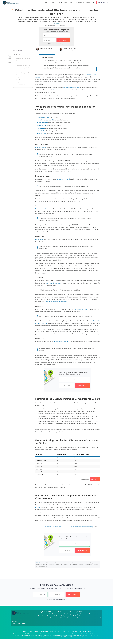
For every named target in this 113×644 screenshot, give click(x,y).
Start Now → (95, 479)
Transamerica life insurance (44, 209)
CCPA (90, 631)
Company (15, 621)
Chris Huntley (48, 49)
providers (38, 507)
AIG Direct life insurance (53, 283)
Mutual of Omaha (44, 117)
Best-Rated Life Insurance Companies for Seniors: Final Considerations (23, 82)
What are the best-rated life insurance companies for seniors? (23, 61)
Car (60, 3)
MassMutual (42, 133)
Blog (19, 624)
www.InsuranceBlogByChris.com (41, 631)
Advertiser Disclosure (18, 50)
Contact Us (24, 624)
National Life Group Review (53, 526)
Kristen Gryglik (73, 49)
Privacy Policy (74, 631)
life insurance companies (71, 88)
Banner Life (42, 125)
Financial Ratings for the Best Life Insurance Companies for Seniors (23, 75)
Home (53, 3)
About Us (14, 624)
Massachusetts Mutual (61, 341)
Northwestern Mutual (46, 120)
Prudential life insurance (81, 309)
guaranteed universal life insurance (56, 302)
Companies (89, 3)
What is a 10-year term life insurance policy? (82, 527)
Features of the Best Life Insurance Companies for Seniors (23, 68)
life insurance (57, 90)
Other (71, 3)
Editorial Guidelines (41, 563)
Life (47, 3)
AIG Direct (42, 128)
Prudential (42, 131)
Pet (65, 3)
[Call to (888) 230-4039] (103, 3)
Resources (80, 3)
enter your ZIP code (90, 96)
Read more (56, 23)
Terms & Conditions (83, 631)
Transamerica (43, 123)
